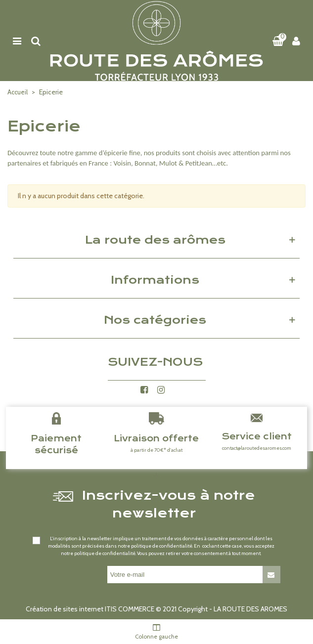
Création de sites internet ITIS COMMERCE (90, 609)
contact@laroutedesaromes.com (257, 448)
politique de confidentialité (162, 546)
